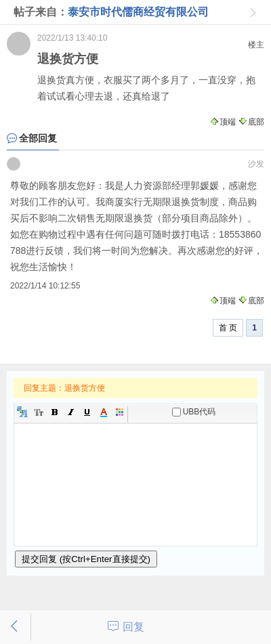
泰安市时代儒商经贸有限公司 (138, 12)
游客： (19, 44)
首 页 (228, 328)
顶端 (223, 122)
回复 (133, 627)
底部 (251, 122)
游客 (14, 164)
